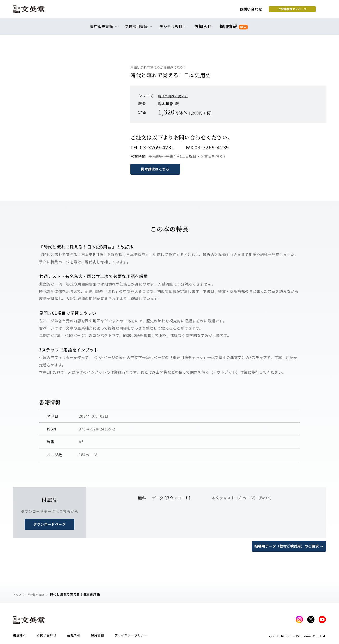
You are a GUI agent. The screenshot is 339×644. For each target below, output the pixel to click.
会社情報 (74, 637)
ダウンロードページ (50, 524)
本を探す (303, 11)
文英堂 (34, 11)
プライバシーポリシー (131, 637)
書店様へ (20, 637)
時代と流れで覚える (175, 96)
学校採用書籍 (39, 594)
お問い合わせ (209, 11)
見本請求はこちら (156, 169)
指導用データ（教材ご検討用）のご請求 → (286, 545)
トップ (18, 594)
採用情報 (233, 29)
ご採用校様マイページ (250, 11)
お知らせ (204, 29)
